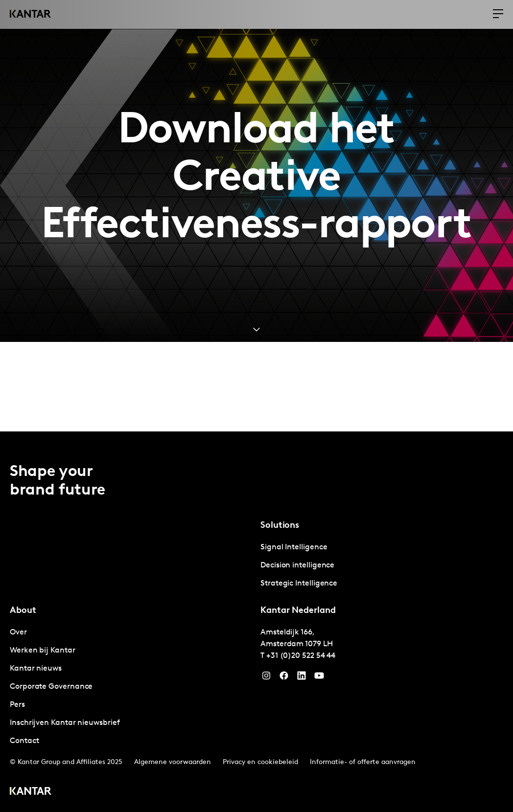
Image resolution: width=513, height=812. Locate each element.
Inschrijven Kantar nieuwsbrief (65, 723)
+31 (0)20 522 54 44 (301, 656)
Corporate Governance (51, 687)
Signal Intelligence (294, 547)
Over (18, 632)
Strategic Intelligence (299, 584)
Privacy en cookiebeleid (260, 762)
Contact (24, 741)
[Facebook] (284, 678)
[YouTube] (302, 678)
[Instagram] (266, 678)
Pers (17, 705)
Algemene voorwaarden (173, 762)
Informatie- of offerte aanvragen (363, 762)
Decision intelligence (297, 565)
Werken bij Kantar (43, 651)
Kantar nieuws (36, 669)
